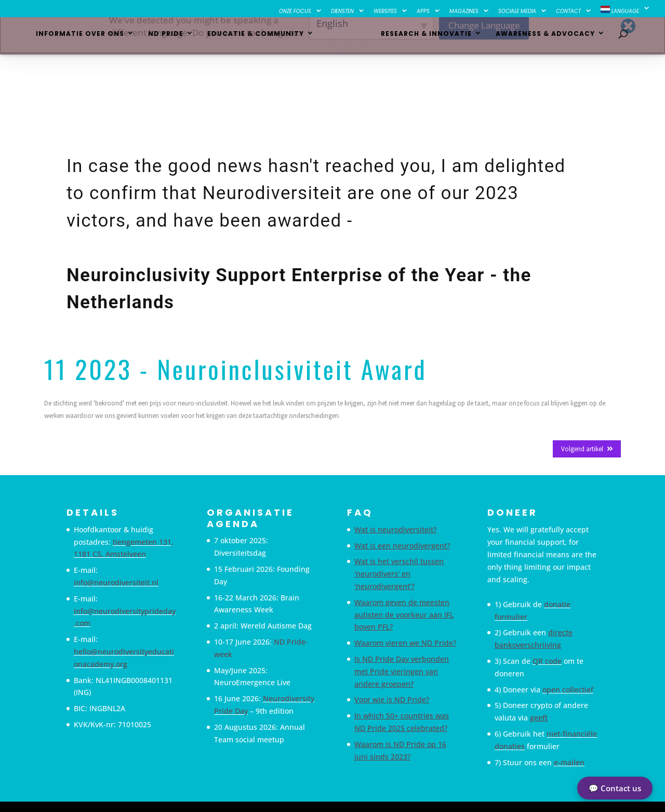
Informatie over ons (84, 39)
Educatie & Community (259, 39)
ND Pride (169, 39)
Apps (423, 12)
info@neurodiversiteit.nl (116, 582)
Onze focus (295, 12)
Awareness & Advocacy (542, 39)
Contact (568, 12)
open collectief (568, 690)
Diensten (342, 12)
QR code (547, 661)
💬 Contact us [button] (615, 788)
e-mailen (569, 762)
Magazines (464, 12)
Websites (385, 12)
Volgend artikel (587, 449)
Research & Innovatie (423, 39)
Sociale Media (517, 12)
